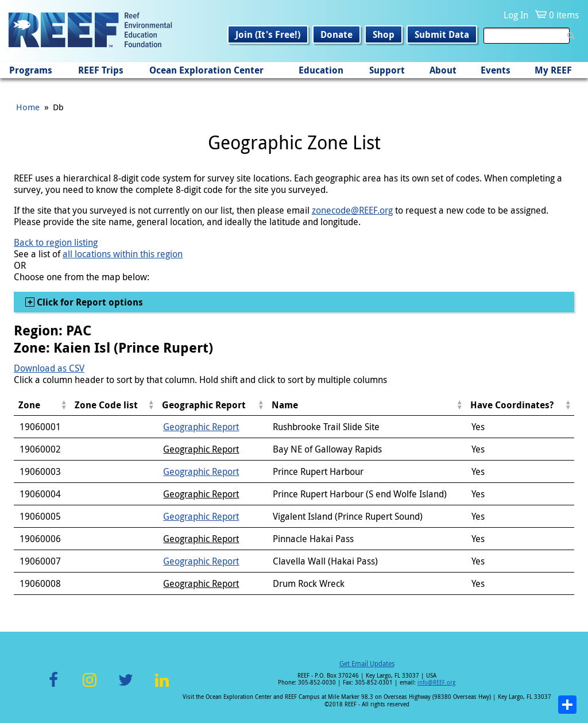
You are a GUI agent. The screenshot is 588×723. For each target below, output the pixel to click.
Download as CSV (49, 368)
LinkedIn (162, 687)
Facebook (53, 687)
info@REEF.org (436, 683)
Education (321, 70)
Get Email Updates (367, 663)
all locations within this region (123, 254)
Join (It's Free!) (268, 34)
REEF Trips (101, 70)
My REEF (553, 70)
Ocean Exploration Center (206, 70)
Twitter (126, 687)
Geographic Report (201, 427)
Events (496, 70)
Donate (336, 34)
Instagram (90, 687)
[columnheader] (42, 405)
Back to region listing (56, 242)
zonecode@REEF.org (352, 210)
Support (387, 70)
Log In (516, 15)
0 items (564, 15)
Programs (31, 70)
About (443, 70)
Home (28, 107)
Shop (384, 34)
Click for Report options (89, 302)
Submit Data (442, 34)
